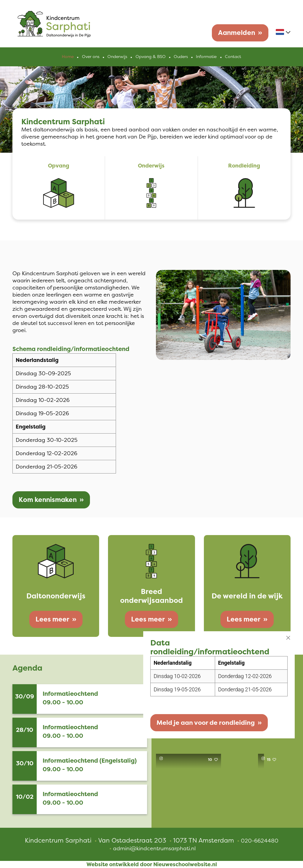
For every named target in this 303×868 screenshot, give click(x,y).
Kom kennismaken (48, 500)
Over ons (91, 57)
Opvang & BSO (151, 57)
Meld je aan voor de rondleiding (199, 722)
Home (68, 57)
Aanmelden (237, 33)
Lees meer (52, 619)
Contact (233, 57)
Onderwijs (118, 57)
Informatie (206, 57)
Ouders (181, 57)
